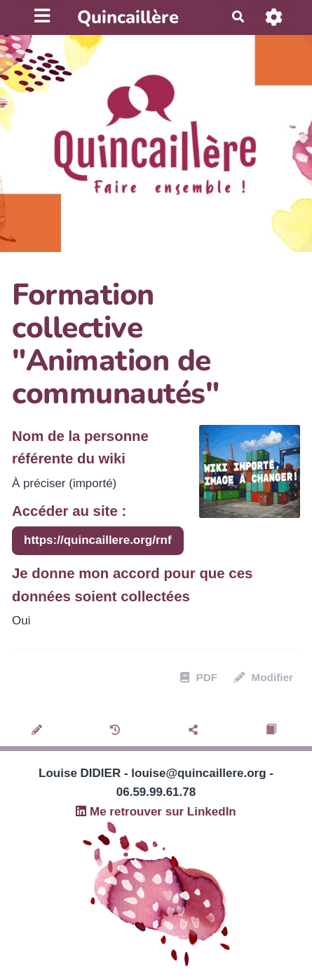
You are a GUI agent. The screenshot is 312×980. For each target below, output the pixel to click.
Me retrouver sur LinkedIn (156, 812)
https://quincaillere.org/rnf (98, 540)
